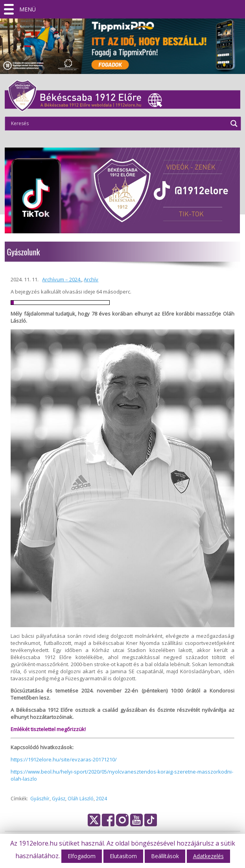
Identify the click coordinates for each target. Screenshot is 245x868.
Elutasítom (123, 856)
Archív (91, 279)
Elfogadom (82, 856)
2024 (101, 799)
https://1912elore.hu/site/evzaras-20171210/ (64, 759)
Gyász (59, 799)
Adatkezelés (208, 856)
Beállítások (165, 856)
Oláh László (81, 799)
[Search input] (118, 124)
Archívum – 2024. (62, 279)
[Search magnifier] (234, 124)
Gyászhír (40, 799)
